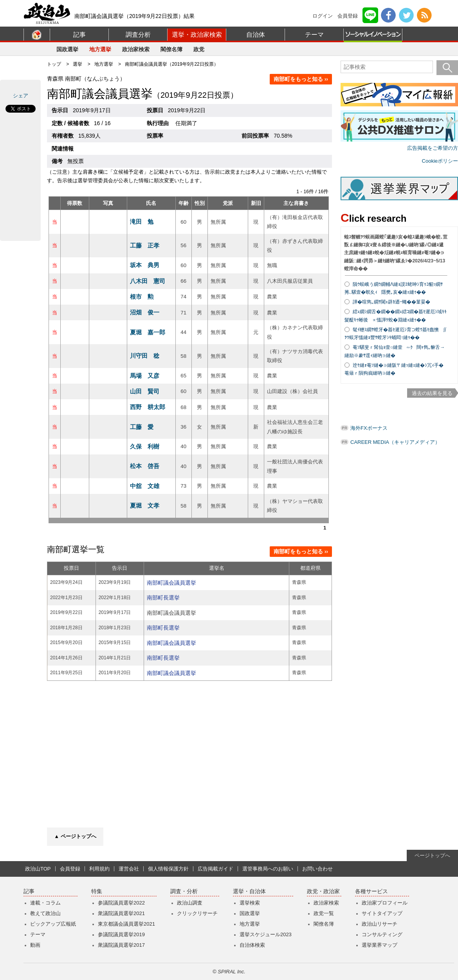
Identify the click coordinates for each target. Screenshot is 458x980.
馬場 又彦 (145, 376)
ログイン (323, 16)
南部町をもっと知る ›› (301, 79)
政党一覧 (324, 913)
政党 (199, 49)
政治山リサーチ (380, 924)
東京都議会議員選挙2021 (126, 924)
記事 (79, 35)
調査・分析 (184, 891)
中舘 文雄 (145, 486)
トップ (54, 64)
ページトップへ (432, 855)
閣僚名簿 (171, 49)
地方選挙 (100, 49)
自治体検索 (252, 945)
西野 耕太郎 (148, 407)
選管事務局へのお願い (268, 869)
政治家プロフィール (385, 903)
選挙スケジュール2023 (266, 934)
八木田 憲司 (148, 281)
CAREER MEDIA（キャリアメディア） (395, 442)
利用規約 (99, 869)
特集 (97, 891)
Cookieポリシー (440, 161)
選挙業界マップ (380, 945)
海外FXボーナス (369, 428)
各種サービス (371, 891)
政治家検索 (136, 49)
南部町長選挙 (163, 598)
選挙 (78, 64)
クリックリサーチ (197, 913)
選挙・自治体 (249, 891)
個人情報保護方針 (168, 869)
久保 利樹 (145, 446)
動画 (35, 945)
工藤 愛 (142, 427)
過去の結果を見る (432, 393)
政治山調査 (190, 903)
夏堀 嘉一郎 (148, 332)
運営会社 (129, 869)
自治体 (256, 35)
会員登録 (348, 16)
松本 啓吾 (145, 466)
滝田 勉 (142, 222)
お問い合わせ (317, 869)
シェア (21, 96)
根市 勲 (142, 297)
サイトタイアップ (382, 913)
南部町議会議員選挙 (171, 583)
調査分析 (138, 35)
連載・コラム (45, 903)
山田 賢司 (145, 391)
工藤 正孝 (145, 245)
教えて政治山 (45, 913)
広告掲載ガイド (215, 869)
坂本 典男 (145, 265)
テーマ (314, 35)
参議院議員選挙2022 (121, 903)
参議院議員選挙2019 (121, 934)
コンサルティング (382, 934)
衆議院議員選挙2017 (121, 945)
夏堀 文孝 (145, 505)
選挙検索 (250, 903)
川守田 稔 (145, 356)
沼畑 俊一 (145, 312)
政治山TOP (38, 869)
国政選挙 (67, 49)
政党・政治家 (323, 891)
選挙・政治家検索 (197, 35)
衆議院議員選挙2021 (121, 913)
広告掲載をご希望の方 (433, 148)
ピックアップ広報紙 (53, 924)
